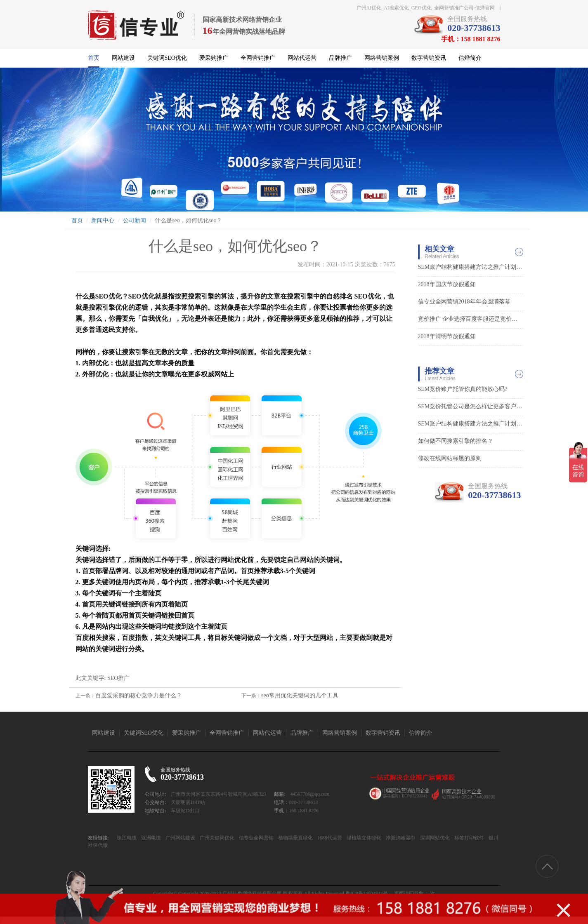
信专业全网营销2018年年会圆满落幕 (464, 302)
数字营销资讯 (429, 58)
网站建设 (123, 58)
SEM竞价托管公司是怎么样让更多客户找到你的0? (471, 406)
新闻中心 (103, 220)
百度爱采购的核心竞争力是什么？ (139, 695)
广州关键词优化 (216, 838)
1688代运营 (329, 838)
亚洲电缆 (150, 838)
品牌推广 (340, 58)
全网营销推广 (258, 58)
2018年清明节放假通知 (447, 336)
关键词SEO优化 (167, 58)
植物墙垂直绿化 (295, 838)
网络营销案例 (382, 58)
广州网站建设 (180, 838)
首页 (94, 58)
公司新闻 (135, 220)
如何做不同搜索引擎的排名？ (456, 441)
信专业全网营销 (256, 838)
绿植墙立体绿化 (363, 838)
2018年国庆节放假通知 (447, 284)
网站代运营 (302, 58)
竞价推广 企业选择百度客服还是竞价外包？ (471, 319)
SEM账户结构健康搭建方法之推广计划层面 (471, 267)
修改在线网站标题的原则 (450, 458)
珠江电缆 (127, 838)
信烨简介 (470, 58)
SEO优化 (109, 296)
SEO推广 (118, 678)
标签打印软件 (469, 838)
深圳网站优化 (434, 838)
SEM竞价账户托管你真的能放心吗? (463, 389)
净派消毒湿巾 (400, 838)
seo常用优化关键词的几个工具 (300, 695)
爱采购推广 (214, 58)
